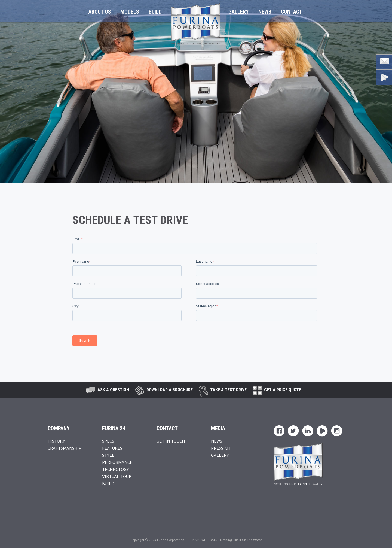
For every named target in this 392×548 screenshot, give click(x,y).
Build (155, 12)
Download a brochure (170, 390)
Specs (108, 441)
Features (112, 448)
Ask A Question (113, 390)
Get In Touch (171, 441)
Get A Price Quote (283, 390)
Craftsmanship (65, 448)
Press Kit (221, 448)
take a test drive (228, 390)
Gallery (239, 12)
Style (108, 455)
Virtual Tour (117, 476)
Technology (116, 469)
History (56, 441)
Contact (292, 12)
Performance (117, 462)
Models (130, 12)
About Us (100, 12)
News (265, 12)
